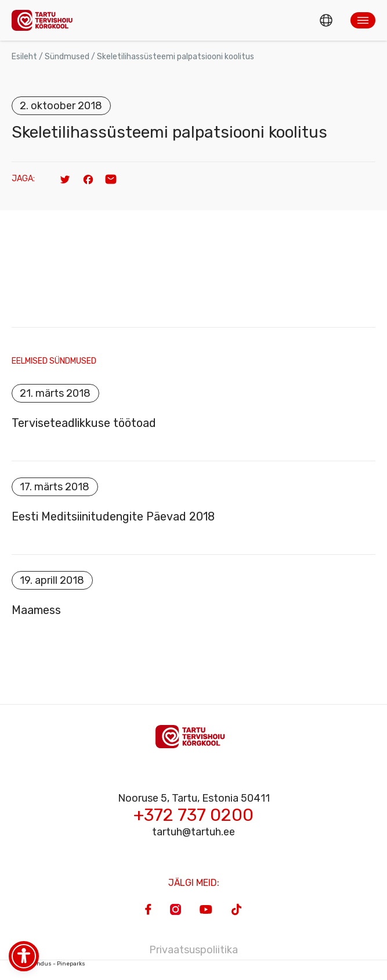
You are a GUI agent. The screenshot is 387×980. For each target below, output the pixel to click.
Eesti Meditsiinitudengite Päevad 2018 (113, 516)
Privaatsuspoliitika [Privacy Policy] (193, 950)
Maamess (36, 610)
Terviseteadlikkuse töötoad (84, 423)
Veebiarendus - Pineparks (48, 964)
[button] (363, 20)
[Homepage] (45, 20)
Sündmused (67, 57)
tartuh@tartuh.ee (193, 832)
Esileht (24, 57)
